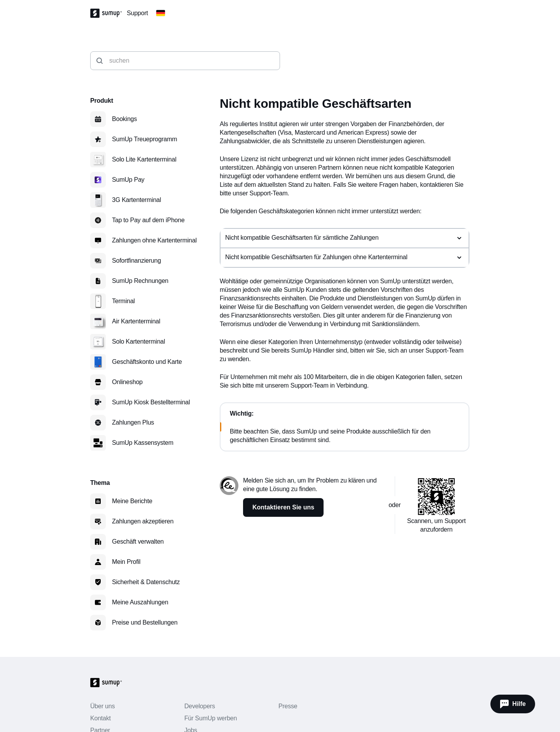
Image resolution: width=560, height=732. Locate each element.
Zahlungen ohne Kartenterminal (154, 240)
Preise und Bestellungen (145, 622)
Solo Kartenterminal (138, 341)
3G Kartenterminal (136, 200)
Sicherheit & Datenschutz (146, 582)
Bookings (124, 119)
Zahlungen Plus (133, 422)
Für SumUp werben (211, 718)
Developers (200, 706)
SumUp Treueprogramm (144, 139)
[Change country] (161, 13)
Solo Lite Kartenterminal (144, 159)
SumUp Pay (128, 180)
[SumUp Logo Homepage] (108, 13)
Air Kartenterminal (136, 321)
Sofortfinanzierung (136, 261)
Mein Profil (126, 562)
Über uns (102, 706)
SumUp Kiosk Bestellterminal (151, 402)
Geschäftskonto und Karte (147, 362)
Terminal (123, 301)
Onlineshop (127, 382)
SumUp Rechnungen (140, 281)
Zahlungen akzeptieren (143, 521)
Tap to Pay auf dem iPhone (148, 220)
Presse (288, 706)
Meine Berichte (132, 501)
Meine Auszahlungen (140, 602)
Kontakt (101, 718)
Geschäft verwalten (138, 542)
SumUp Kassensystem (143, 443)
